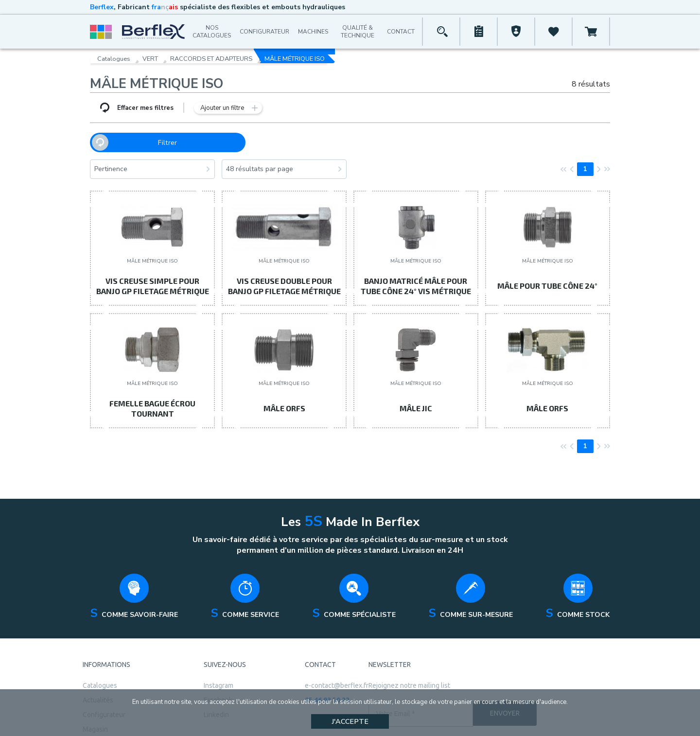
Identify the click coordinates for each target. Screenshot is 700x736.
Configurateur (264, 32)
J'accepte (350, 721)
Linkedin (216, 688)
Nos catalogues (212, 32)
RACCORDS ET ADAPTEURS (211, 56)
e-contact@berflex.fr (337, 659)
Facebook (218, 673)
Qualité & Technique (358, 32)
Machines (313, 32)
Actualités (98, 673)
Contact (401, 32)
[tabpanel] (134, 572)
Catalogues (114, 56)
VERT (150, 56)
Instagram (219, 659)
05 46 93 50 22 (327, 673)
